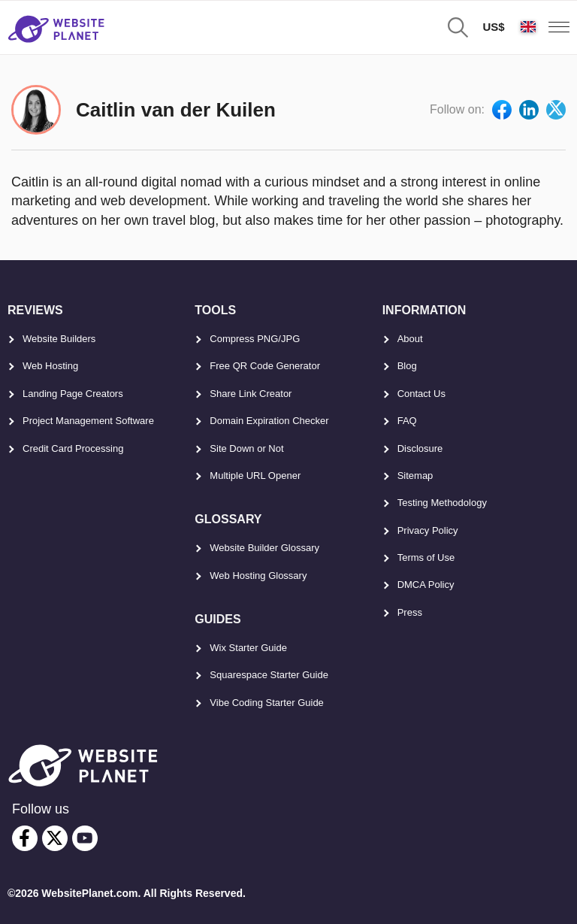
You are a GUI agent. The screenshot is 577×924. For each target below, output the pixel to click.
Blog (407, 366)
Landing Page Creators (73, 394)
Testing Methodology (442, 503)
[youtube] (85, 838)
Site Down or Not (246, 448)
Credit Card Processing (73, 448)
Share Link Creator (251, 394)
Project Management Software (88, 421)
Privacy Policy (428, 530)
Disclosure (420, 448)
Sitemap (415, 476)
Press (410, 612)
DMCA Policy (426, 585)
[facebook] (25, 838)
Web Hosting (50, 366)
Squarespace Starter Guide (269, 675)
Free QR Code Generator (265, 366)
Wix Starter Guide (248, 648)
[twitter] (55, 838)
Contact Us (421, 394)
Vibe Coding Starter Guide (267, 703)
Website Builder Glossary (264, 548)
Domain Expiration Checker (269, 421)
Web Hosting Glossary (258, 576)
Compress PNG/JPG (255, 339)
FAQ (407, 421)
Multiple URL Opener (255, 476)
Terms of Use (426, 557)
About (410, 339)
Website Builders (59, 339)
